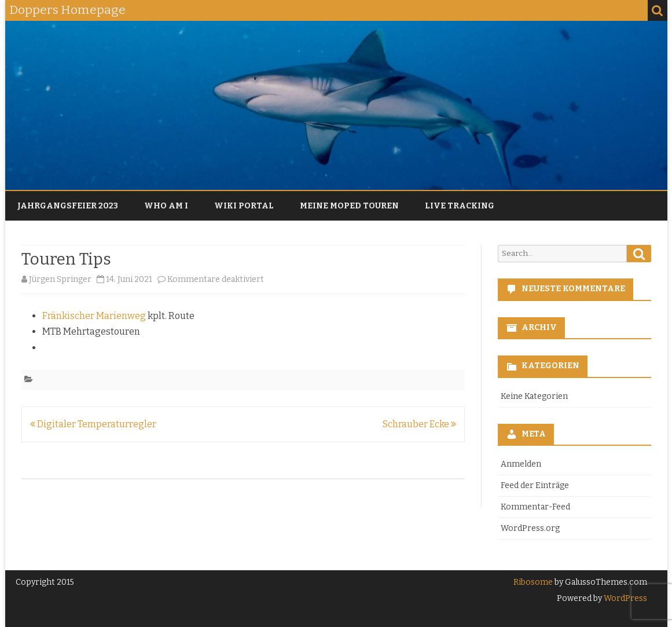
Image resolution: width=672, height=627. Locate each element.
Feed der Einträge (535, 485)
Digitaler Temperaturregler (93, 424)
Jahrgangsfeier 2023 (68, 206)
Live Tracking (460, 206)
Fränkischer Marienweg (94, 316)
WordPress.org (530, 528)
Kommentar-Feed (535, 507)
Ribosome (533, 582)
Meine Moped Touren (349, 206)
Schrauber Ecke (419, 424)
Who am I (166, 206)
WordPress (625, 598)
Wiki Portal (244, 206)
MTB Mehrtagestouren (91, 331)
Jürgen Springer (60, 279)
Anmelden (521, 464)
